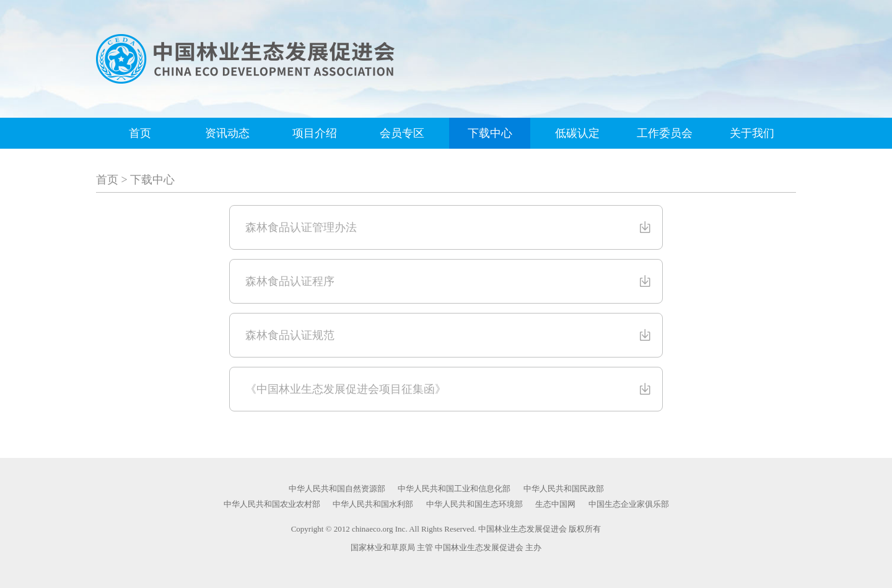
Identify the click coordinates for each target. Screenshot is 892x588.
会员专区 (402, 133)
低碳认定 (577, 133)
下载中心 (490, 133)
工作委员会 (665, 133)
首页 (140, 133)
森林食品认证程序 (449, 281)
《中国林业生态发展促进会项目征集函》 (449, 389)
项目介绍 (315, 133)
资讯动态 (227, 133)
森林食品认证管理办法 (449, 227)
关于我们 (752, 133)
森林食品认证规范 (449, 335)
